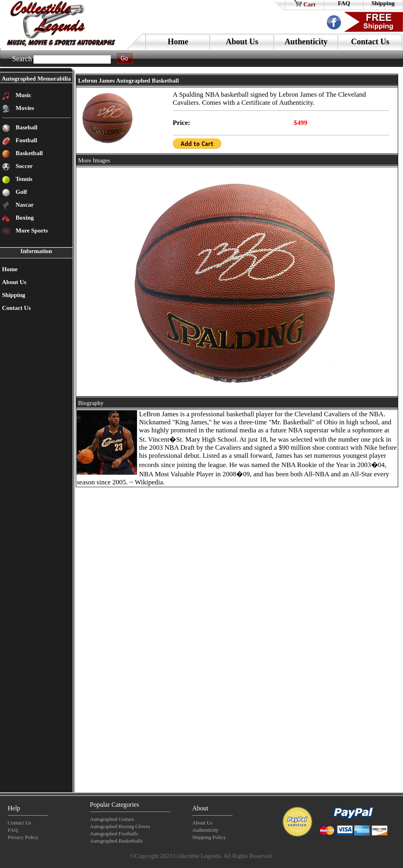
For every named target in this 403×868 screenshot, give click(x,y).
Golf (21, 192)
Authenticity (306, 42)
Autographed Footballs (114, 834)
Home (178, 42)
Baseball (26, 127)
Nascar (24, 205)
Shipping (383, 3)
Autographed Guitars (112, 819)
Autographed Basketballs (116, 841)
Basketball (28, 153)
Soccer (23, 166)
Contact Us (370, 42)
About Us (242, 42)
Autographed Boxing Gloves (120, 826)
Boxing (24, 218)
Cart (305, 4)
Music (23, 95)
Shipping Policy (209, 837)
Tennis (23, 179)
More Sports (31, 230)
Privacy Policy (23, 837)
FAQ (344, 3)
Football (26, 140)
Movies (24, 108)
